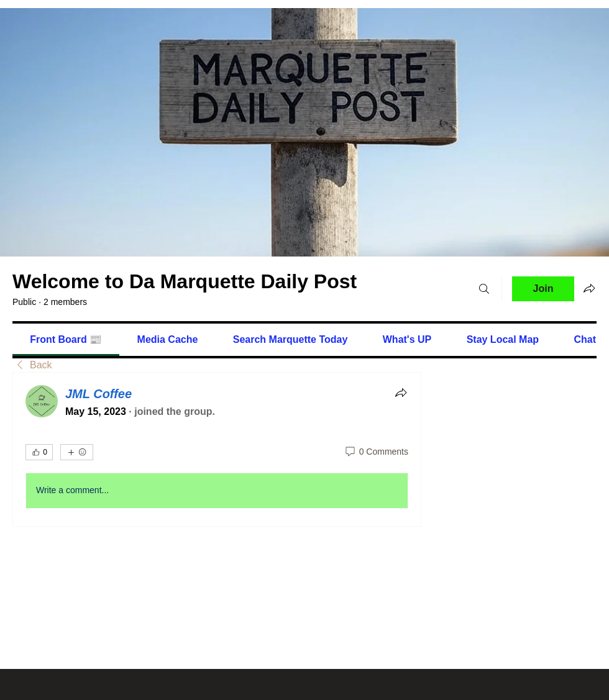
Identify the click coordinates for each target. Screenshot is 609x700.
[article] (217, 449)
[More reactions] (77, 452)
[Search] (484, 289)
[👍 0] (39, 452)
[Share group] (589, 288)
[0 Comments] (376, 452)
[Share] (401, 393)
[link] (66, 339)
